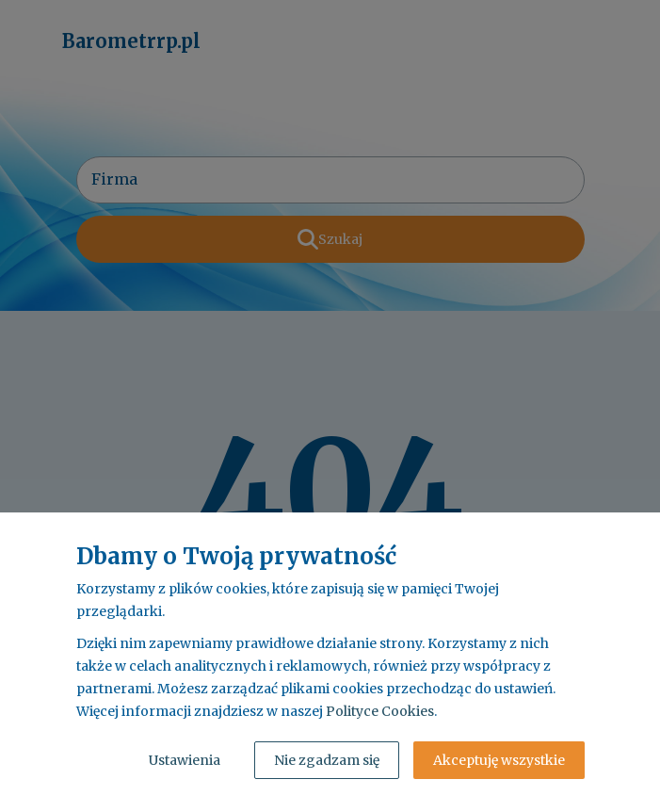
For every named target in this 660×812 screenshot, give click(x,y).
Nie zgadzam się (327, 760)
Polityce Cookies (380, 711)
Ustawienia (185, 760)
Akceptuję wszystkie (499, 760)
